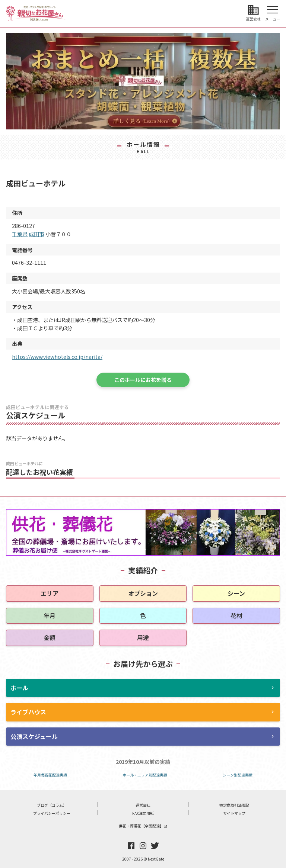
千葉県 (20, 234)
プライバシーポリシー (52, 813)
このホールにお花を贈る (143, 380)
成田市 (36, 234)
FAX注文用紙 (143, 813)
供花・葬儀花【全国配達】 (143, 826)
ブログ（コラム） (52, 805)
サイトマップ (234, 813)
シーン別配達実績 (238, 775)
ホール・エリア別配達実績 (145, 775)
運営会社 (143, 805)
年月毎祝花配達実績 (50, 775)
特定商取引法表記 (234, 805)
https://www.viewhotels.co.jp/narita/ (57, 357)
